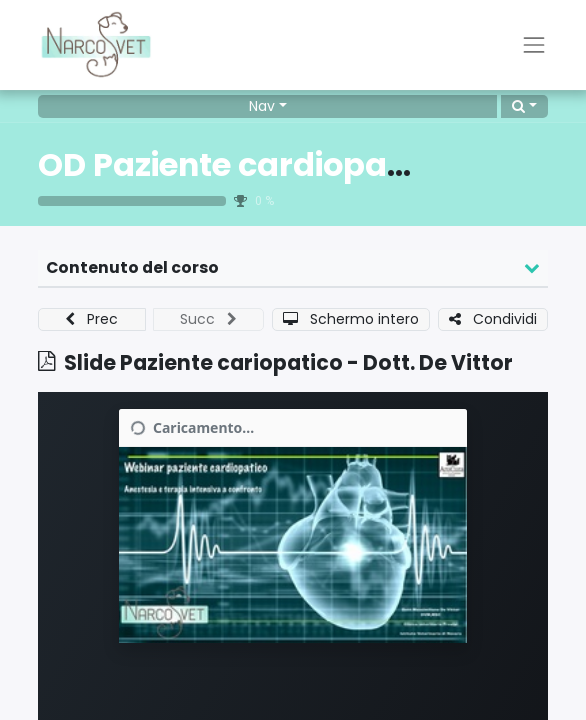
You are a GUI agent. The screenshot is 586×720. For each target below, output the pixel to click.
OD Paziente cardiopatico (242, 165)
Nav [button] (262, 106)
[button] (524, 106)
